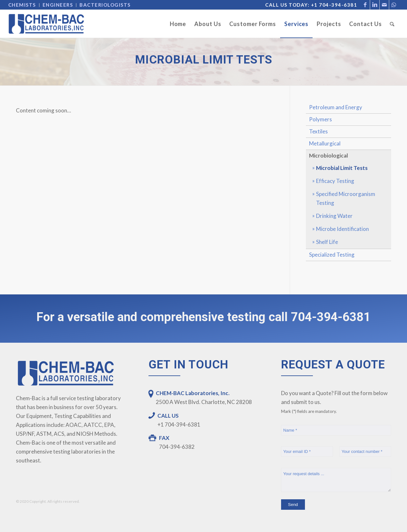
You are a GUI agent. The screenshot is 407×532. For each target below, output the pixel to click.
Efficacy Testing (335, 181)
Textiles (318, 131)
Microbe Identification (342, 229)
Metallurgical (325, 143)
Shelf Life (327, 242)
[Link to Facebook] (365, 5)
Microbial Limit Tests (342, 168)
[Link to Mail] (384, 5)
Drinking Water (334, 216)
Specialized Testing (332, 255)
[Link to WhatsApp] (394, 5)
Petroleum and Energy (336, 107)
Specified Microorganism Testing (346, 198)
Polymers (321, 119)
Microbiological (328, 155)
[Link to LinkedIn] (375, 5)
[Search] (392, 24)
